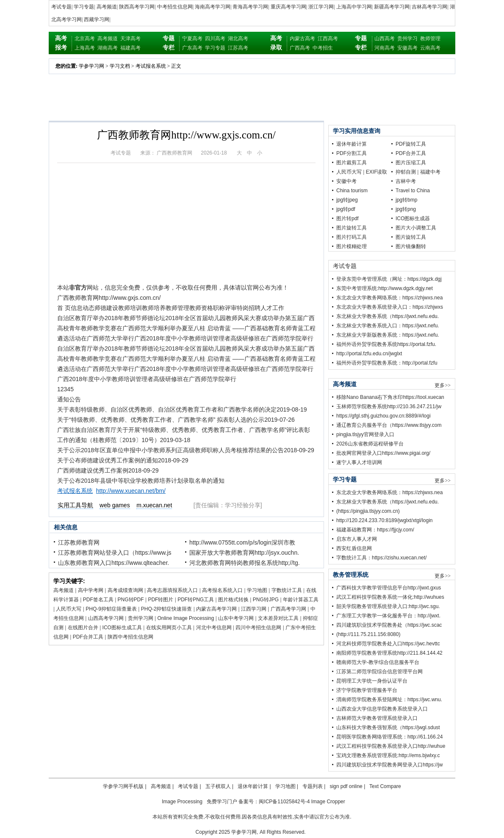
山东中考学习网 (236, 618)
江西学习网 (254, 609)
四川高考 (215, 39)
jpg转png (406, 209)
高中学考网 (91, 590)
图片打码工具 (352, 237)
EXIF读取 (377, 172)
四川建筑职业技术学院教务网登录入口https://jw (389, 765)
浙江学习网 (321, 7)
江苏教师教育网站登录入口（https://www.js (115, 553)
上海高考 (85, 48)
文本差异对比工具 (278, 618)
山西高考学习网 (106, 618)
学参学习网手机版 (123, 786)
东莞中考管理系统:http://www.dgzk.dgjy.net (385, 288)
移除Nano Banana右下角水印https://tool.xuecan (390, 397)
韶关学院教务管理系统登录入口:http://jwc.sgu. (388, 606)
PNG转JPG (266, 600)
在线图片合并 (83, 628)
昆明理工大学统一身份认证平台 (372, 681)
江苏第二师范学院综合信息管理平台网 (379, 672)
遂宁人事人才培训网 (359, 462)
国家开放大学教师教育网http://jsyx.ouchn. (244, 553)
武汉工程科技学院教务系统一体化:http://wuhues (390, 597)
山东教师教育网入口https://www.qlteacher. (114, 563)
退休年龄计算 (352, 144)
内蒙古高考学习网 (216, 609)
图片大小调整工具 (416, 228)
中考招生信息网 (175, 7)
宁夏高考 (192, 39)
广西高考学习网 (288, 609)
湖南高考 (108, 48)
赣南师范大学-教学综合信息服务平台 (378, 662)
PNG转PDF (131, 600)
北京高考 (85, 39)
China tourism (352, 191)
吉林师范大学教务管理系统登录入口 (377, 718)
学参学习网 (91, 66)
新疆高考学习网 (392, 7)
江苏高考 (238, 48)
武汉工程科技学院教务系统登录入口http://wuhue (391, 746)
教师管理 (430, 39)
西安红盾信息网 (354, 548)
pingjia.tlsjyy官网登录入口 (365, 434)
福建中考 (430, 172)
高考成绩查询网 (125, 590)
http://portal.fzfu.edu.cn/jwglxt (369, 354)
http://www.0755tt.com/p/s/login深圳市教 (242, 542)
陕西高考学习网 (137, 7)
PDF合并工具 (88, 637)
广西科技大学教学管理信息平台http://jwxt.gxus (389, 588)
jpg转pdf (346, 209)
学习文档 (120, 66)
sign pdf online (346, 786)
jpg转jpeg (347, 200)
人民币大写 (69, 609)
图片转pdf (348, 218)
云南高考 (430, 48)
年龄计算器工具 (301, 600)
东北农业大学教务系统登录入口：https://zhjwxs (390, 307)
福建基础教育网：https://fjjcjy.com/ (375, 530)
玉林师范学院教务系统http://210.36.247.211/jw (389, 407)
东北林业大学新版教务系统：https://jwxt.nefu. (388, 335)
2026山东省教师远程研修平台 (370, 444)
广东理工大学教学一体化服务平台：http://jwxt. (388, 616)
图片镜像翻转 (411, 246)
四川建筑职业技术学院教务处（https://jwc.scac (389, 625)
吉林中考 (406, 181)
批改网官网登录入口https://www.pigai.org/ (383, 453)
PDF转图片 (161, 600)
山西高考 (385, 39)
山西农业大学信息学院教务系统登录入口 (382, 709)
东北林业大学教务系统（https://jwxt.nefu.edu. (388, 316)
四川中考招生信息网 (258, 628)
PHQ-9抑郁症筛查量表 (111, 609)
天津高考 (130, 39)
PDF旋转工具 (411, 144)
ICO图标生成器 (413, 218)
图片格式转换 (233, 600)
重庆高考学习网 (288, 7)
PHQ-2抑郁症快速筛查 (167, 609)
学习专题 (84, 7)
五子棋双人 (218, 786)
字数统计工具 (287, 590)
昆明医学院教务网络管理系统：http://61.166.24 (389, 737)
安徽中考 (346, 181)
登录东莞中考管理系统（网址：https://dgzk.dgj (389, 279)
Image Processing (182, 802)
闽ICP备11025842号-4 (284, 802)
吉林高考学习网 (429, 7)
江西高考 (328, 39)
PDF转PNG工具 (196, 600)
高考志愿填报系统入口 (172, 590)
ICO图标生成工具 (122, 628)
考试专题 (61, 7)
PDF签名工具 (98, 600)
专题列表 (313, 786)
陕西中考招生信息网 (130, 637)
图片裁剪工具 (352, 163)
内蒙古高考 (302, 39)
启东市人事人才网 (357, 539)
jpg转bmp (406, 200)
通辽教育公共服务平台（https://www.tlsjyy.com (389, 425)
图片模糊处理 (352, 246)
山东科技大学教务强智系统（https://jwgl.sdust (388, 727)
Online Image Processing (186, 618)
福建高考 (130, 48)
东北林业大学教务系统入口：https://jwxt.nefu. (388, 326)
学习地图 (257, 590)
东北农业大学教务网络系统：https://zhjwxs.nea (389, 298)
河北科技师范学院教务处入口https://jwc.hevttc (388, 644)
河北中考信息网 (214, 628)
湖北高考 (238, 39)
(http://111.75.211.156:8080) (368, 634)
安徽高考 (407, 48)
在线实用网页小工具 (169, 628)
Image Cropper (328, 802)
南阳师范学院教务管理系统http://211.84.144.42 (389, 653)
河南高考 (385, 48)
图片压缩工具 (411, 163)
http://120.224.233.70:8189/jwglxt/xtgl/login (385, 520)
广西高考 (300, 48)
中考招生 (323, 48)
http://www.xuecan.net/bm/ (131, 491)
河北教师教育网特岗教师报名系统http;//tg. (245, 563)
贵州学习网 (141, 618)
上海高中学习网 (354, 7)
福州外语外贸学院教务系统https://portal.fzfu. (386, 344)
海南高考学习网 (213, 7)
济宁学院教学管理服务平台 (367, 690)
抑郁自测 (406, 172)
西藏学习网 (97, 19)
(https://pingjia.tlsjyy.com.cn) (368, 511)
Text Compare (385, 786)
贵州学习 (407, 39)
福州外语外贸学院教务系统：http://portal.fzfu (387, 363)
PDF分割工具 (352, 153)
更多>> (443, 385)
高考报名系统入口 (222, 590)
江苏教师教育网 (79, 542)
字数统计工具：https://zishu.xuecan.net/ (381, 558)
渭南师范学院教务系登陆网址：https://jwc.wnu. (389, 700)
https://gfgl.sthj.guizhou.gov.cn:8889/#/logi (384, 416)
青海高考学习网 (250, 7)
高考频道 (107, 7)
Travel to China (413, 191)
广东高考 (192, 48)
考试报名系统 (151, 66)
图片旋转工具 (352, 228)
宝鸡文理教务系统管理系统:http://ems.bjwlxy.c (388, 755)
